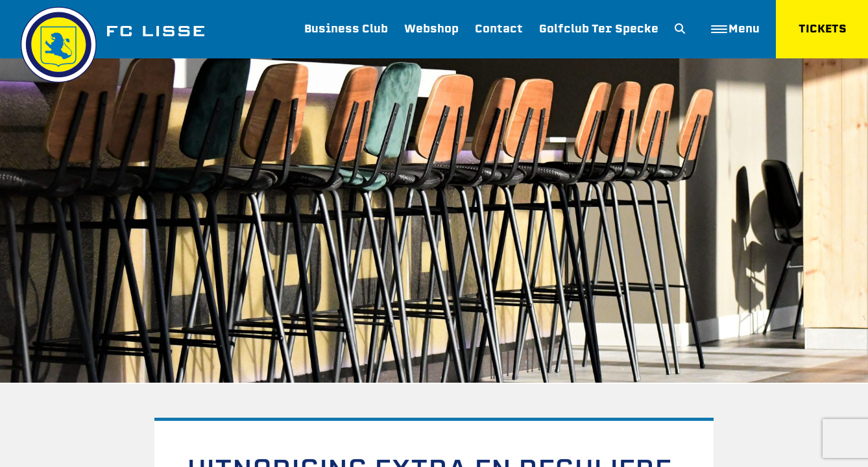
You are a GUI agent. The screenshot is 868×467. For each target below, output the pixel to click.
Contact (498, 29)
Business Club (345, 29)
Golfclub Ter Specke (598, 29)
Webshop (431, 29)
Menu (735, 29)
